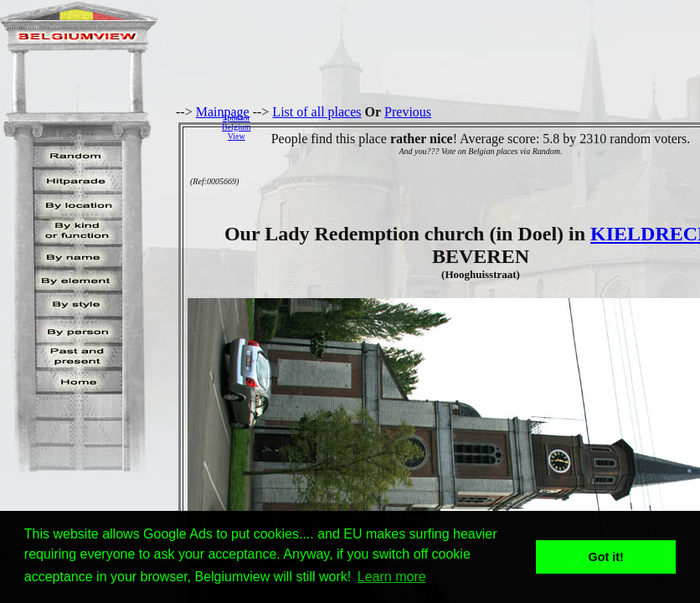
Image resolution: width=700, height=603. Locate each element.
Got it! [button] (606, 557)
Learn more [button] (392, 577)
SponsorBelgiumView (236, 127)
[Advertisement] (480, 126)
